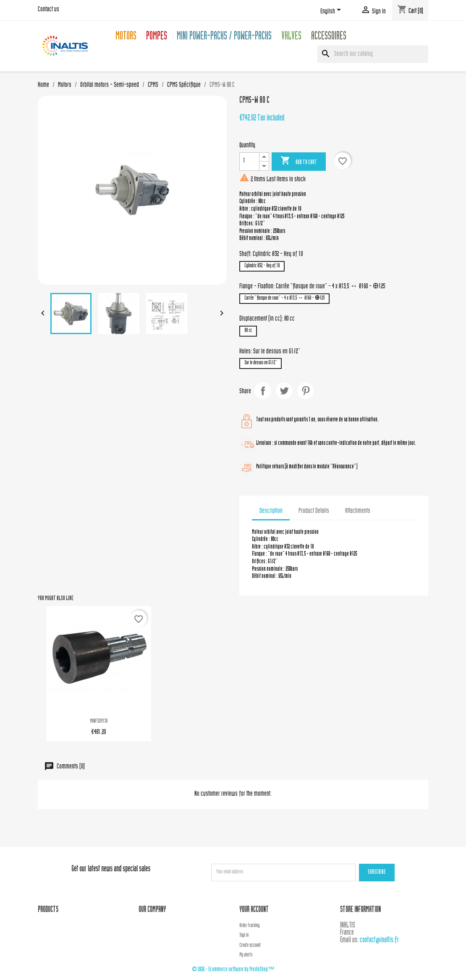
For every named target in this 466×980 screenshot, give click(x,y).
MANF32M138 (99, 721)
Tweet (284, 391)
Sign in (244, 936)
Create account (250, 946)
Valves (291, 37)
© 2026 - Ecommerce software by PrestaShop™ (233, 970)
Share (263, 391)
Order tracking (249, 926)
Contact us (48, 10)
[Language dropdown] (332, 11)
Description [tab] (271, 511)
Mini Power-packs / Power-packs (224, 37)
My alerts (246, 955)
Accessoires (329, 37)
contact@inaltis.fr (379, 940)
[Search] (373, 54)
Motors (126, 37)
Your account (254, 910)
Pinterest (306, 391)
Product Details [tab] (314, 511)
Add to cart (299, 161)
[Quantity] (249, 162)
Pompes (157, 37)
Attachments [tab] (358, 511)
